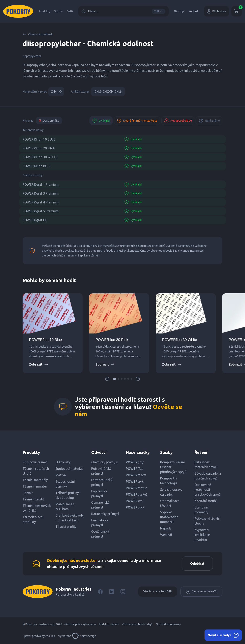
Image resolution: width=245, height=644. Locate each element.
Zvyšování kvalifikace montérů (202, 535)
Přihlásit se (216, 11)
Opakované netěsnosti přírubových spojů (208, 490)
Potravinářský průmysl (101, 471)
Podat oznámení (109, 624)
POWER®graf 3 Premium (41, 193)
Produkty (45, 11)
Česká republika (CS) (201, 592)
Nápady (166, 528)
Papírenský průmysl (99, 494)
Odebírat (197, 564)
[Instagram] (123, 592)
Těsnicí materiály (35, 480)
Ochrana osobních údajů (137, 624)
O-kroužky (63, 462)
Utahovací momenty (202, 510)
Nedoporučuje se (178, 121)
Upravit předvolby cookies (39, 636)
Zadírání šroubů (206, 501)
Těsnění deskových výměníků (37, 508)
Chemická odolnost (37, 34)
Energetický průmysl (100, 523)
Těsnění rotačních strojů (36, 471)
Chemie (28, 493)
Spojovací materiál (69, 469)
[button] (114, 379)
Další (70, 11)
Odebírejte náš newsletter (72, 560)
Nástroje (179, 11)
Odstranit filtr (49, 121)
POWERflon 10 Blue (45, 340)
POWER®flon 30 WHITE (40, 157)
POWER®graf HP (35, 220)
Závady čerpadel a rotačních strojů (208, 476)
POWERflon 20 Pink (112, 340)
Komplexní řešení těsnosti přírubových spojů (173, 467)
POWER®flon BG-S (36, 166)
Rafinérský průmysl (105, 514)
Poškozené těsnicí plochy (207, 521)
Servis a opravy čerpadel (171, 492)
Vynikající (101, 121)
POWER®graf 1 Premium (41, 184)
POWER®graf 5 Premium (41, 211)
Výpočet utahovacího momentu (169, 517)
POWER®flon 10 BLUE (39, 139)
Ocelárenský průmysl (100, 534)
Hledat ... (123, 11)
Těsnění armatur (35, 486)
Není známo (209, 121)
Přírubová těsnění (35, 462)
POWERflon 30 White (180, 340)
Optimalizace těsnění (170, 503)
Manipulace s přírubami (65, 506)
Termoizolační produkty (33, 519)
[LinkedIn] (112, 592)
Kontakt (193, 11)
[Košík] (237, 11)
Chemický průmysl (104, 462)
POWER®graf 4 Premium (41, 202)
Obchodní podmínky (168, 624)
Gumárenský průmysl (100, 505)
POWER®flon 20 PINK (38, 148)
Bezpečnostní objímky (65, 484)
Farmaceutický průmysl (102, 482)
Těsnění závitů (33, 499)
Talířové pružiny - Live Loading (68, 495)
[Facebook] (100, 592)
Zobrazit (39, 364)
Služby (58, 11)
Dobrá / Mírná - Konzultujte (137, 121)
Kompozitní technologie (169, 481)
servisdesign (84, 636)
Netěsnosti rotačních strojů (206, 465)
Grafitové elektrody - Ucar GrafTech (70, 518)
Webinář (166, 535)
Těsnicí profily (66, 527)
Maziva (61, 475)
